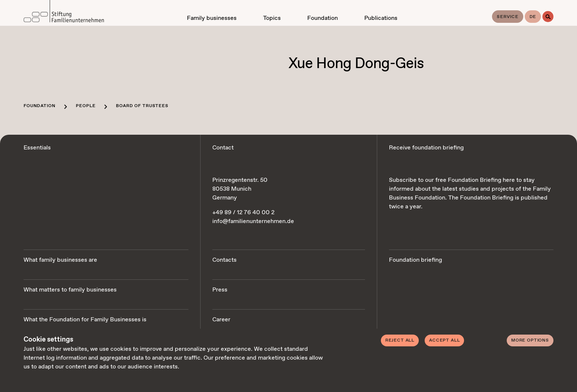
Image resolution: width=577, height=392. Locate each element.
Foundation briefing (415, 260)
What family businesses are (60, 260)
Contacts (224, 260)
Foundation (39, 106)
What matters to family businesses (70, 290)
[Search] (548, 17)
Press (220, 290)
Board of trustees (142, 106)
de (533, 17)
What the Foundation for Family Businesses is (85, 320)
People (86, 106)
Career (221, 320)
